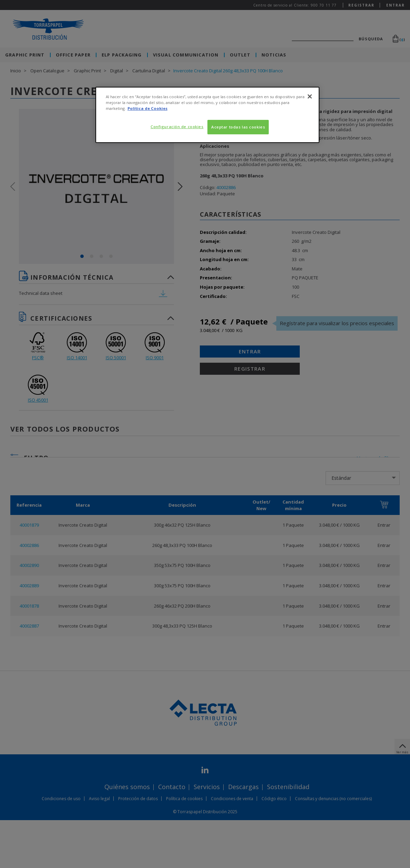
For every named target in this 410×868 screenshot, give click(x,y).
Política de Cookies (147, 108)
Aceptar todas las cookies (238, 127)
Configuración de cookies (177, 127)
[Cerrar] (310, 96)
